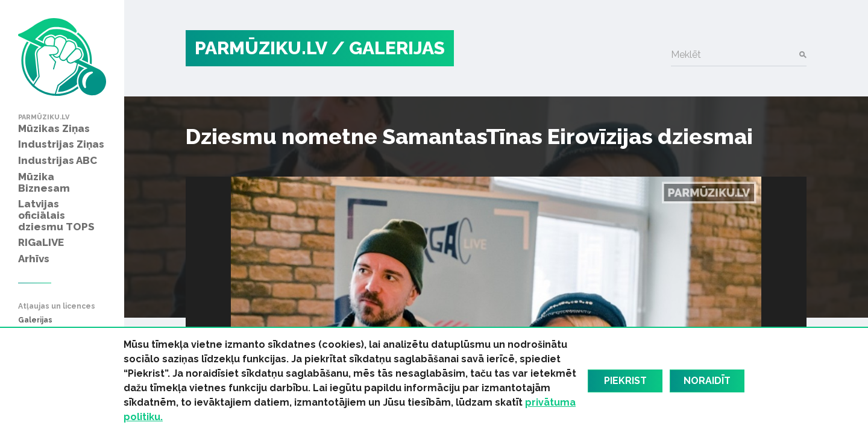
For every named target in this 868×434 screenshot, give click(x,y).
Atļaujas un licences (57, 307)
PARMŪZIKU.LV (261, 48)
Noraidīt (707, 381)
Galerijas (35, 320)
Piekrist (625, 381)
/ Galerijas (388, 48)
